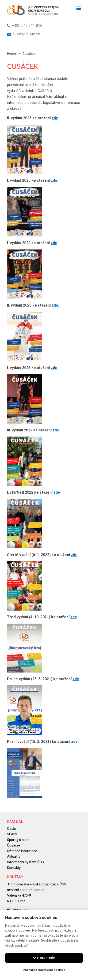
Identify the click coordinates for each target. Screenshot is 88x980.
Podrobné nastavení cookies (44, 970)
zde (55, 118)
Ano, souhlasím (44, 958)
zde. (56, 430)
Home (11, 54)
